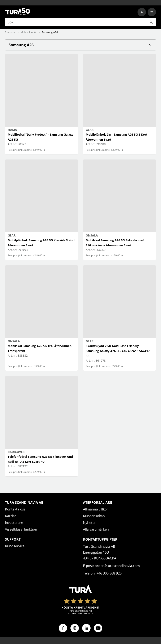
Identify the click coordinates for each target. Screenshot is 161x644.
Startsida (10, 32)
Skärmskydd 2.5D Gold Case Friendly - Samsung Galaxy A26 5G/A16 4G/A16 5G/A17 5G (118, 351)
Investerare (14, 523)
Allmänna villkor (96, 509)
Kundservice (15, 546)
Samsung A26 (80, 45)
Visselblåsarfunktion (21, 529)
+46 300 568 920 (109, 573)
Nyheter (89, 523)
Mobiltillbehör (29, 32)
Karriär (11, 516)
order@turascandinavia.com (117, 566)
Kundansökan (94, 516)
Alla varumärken (96, 529)
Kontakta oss (15, 509)
